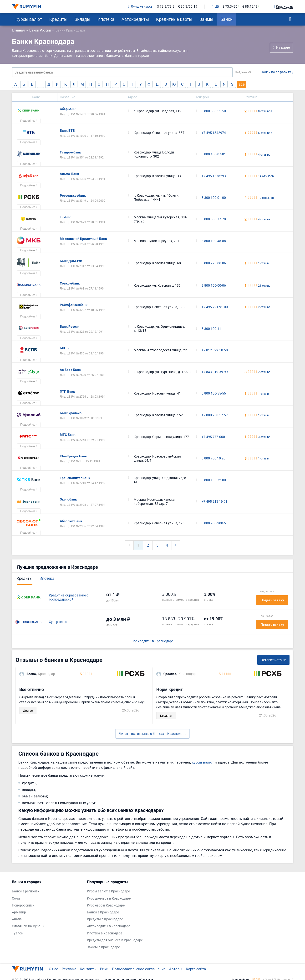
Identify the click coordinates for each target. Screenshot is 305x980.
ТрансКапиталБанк (75, 478)
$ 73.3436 (230, 7)
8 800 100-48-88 (214, 241)
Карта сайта (196, 969)
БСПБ (64, 348)
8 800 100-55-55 (214, 393)
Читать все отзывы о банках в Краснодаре (152, 734)
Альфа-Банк (69, 174)
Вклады (82, 19)
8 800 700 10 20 (213, 458)
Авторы (176, 969)
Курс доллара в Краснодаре (109, 898)
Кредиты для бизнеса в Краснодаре (115, 940)
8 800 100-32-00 (214, 480)
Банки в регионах (26, 891)
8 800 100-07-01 (214, 154)
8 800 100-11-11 (214, 329)
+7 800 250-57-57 (215, 415)
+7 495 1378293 (214, 176)
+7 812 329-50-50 (215, 350)
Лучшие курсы (141, 7)
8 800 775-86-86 (214, 263)
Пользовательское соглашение (139, 969)
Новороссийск (23, 905)
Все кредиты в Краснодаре (152, 641)
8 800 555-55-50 (214, 111)
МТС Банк (68, 435)
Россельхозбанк (73, 195)
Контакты (88, 969)
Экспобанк (68, 499)
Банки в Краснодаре (103, 912)
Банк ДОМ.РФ (71, 261)
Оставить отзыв (273, 660)
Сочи (16, 898)
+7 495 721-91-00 (215, 307)
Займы (206, 19)
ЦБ (215, 7)
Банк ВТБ (67, 131)
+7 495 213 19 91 (214, 502)
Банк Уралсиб (71, 413)
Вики (104, 969)
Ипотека (106, 19)
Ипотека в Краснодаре (105, 933)
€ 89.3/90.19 (188, 7)
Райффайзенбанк (74, 305)
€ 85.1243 (250, 7)
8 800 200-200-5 (214, 523)
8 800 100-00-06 (214, 286)
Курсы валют (29, 19)
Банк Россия (70, 327)
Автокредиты (135, 19)
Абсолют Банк (71, 521)
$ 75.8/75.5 (166, 7)
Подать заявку (272, 600)
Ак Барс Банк (70, 370)
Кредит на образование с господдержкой (69, 597)
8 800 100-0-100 (214, 198)
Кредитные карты (174, 19)
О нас (53, 969)
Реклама (69, 969)
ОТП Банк (67, 391)
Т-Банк (65, 217)
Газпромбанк (70, 152)
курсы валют (203, 762)
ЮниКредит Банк (73, 456)
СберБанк (68, 109)
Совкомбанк (70, 283)
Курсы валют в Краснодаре (108, 891)
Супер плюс (58, 622)
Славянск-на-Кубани (28, 926)
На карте (283, 47)
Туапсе (17, 933)
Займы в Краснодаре (103, 947)
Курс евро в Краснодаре (106, 905)
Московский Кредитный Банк (83, 239)
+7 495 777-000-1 (215, 437)
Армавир (19, 912)
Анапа (17, 919)
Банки (226, 19)
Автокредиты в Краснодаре (109, 926)
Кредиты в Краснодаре (105, 919)
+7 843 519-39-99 (215, 372)
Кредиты (58, 19)
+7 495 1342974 (214, 133)
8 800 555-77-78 (214, 219)
